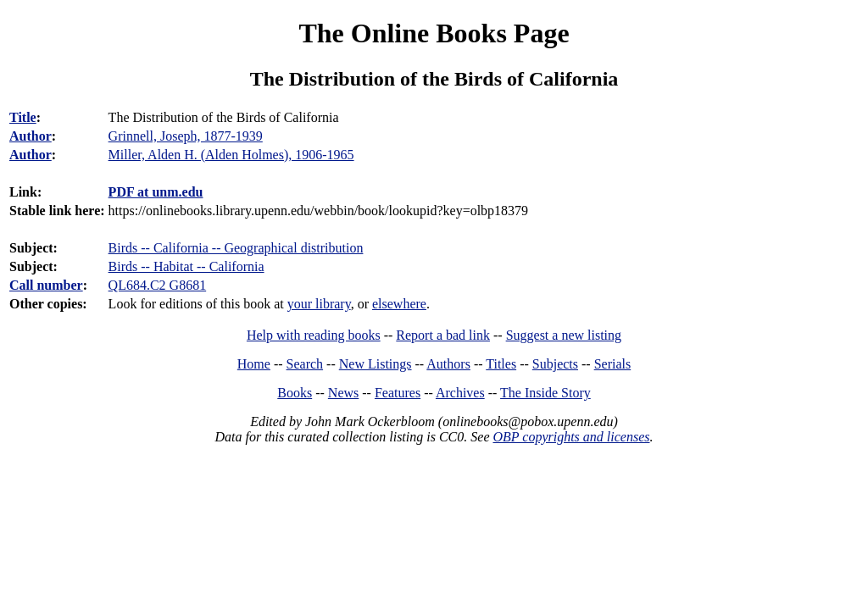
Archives (460, 393)
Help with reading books (314, 335)
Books (295, 393)
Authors (448, 364)
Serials (613, 364)
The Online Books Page (434, 33)
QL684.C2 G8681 (158, 285)
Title (23, 117)
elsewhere (399, 304)
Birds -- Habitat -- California (186, 266)
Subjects (555, 364)
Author (31, 136)
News (343, 393)
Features (398, 393)
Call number (46, 285)
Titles (501, 364)
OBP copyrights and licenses (571, 437)
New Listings (376, 364)
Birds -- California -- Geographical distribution (236, 248)
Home (254, 364)
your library (319, 304)
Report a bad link (443, 335)
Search (305, 364)
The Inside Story (545, 393)
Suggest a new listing (564, 335)
